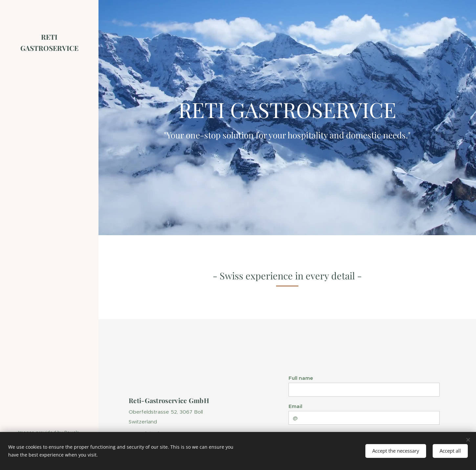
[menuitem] (49, 213)
